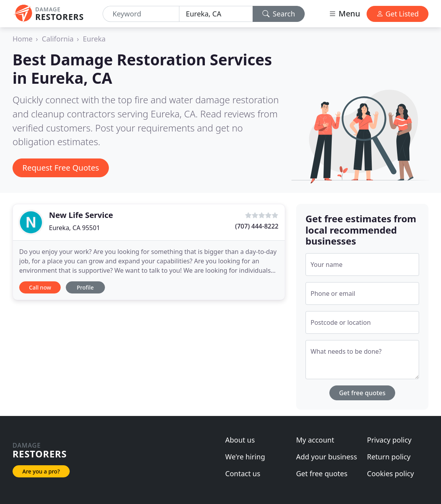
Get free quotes (362, 393)
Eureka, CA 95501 (74, 228)
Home (23, 39)
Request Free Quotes (61, 168)
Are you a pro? (41, 471)
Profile (85, 287)
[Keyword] (141, 14)
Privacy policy (389, 440)
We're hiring (245, 457)
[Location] (216, 14)
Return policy (389, 457)
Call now (40, 287)
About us (240, 440)
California (58, 39)
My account (315, 440)
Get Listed (398, 14)
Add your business (327, 457)
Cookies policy (390, 473)
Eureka (94, 39)
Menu (344, 13)
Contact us (243, 473)
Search (279, 14)
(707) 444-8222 (257, 226)
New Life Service (81, 215)
